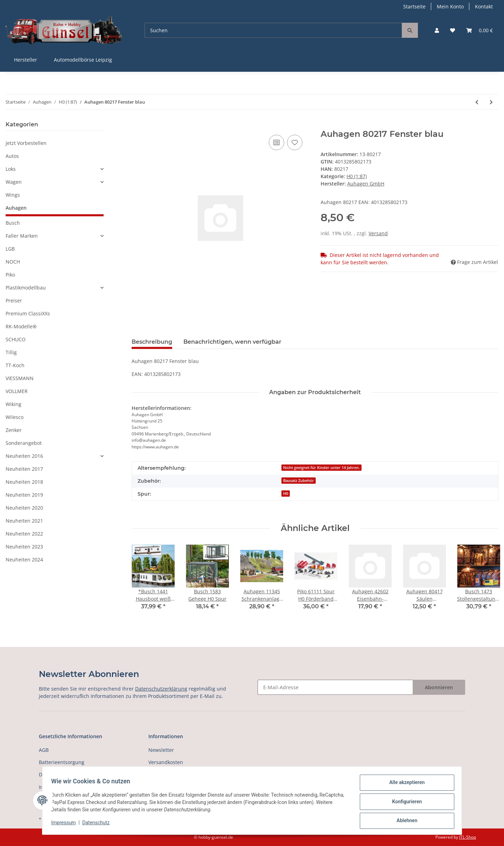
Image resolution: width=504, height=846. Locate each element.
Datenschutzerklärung (161, 689)
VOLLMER (17, 391)
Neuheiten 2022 (24, 534)
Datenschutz (98, 824)
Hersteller (26, 60)
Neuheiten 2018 (24, 482)
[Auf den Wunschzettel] (295, 142)
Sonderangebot (24, 443)
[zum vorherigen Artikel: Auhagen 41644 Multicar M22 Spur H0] (477, 102)
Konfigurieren (404, 803)
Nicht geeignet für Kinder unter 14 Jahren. (321, 468)
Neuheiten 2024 (24, 560)
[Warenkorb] (479, 30)
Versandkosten (166, 762)
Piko (10, 275)
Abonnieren (439, 687)
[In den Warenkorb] (137, 125)
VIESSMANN (20, 378)
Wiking (13, 404)
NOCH (13, 262)
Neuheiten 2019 (24, 495)
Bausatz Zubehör (299, 481)
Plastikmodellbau (26, 288)
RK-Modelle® (21, 326)
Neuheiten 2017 (24, 469)
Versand (378, 233)
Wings (13, 195)
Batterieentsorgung (62, 762)
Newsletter (161, 750)
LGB (10, 249)
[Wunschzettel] (453, 30)
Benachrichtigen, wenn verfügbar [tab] (232, 342)
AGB (44, 750)
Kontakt (484, 6)
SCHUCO (16, 339)
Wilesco (15, 417)
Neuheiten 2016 (24, 456)
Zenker (14, 430)
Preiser (14, 300)
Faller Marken (22, 236)
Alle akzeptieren (404, 785)
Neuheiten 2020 (24, 508)
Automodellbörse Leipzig (83, 60)
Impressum (66, 824)
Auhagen (16, 208)
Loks (11, 169)
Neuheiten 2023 (24, 547)
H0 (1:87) (357, 176)
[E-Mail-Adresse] (335, 687)
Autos (12, 156)
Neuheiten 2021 (24, 521)
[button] (437, 30)
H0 (286, 494)
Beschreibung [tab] (152, 342)
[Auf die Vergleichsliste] (276, 142)
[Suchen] (273, 30)
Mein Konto (450, 6)
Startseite (414, 6)
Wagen (14, 182)
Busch (13, 223)
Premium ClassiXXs (28, 313)
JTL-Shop (468, 837)
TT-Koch (15, 365)
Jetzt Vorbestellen (26, 143)
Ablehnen (404, 821)
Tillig (11, 352)
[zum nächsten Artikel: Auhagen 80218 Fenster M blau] (491, 102)
